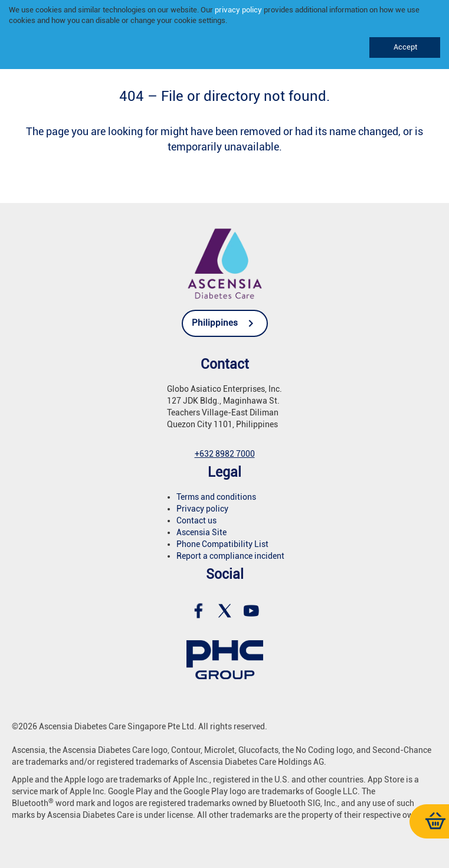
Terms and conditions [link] (216, 497)
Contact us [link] (196, 520)
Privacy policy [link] (202, 509)
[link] (225, 263)
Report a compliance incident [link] (230, 556)
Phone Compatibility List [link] (222, 544)
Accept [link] (404, 47)
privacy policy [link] (238, 10)
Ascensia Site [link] (201, 532)
